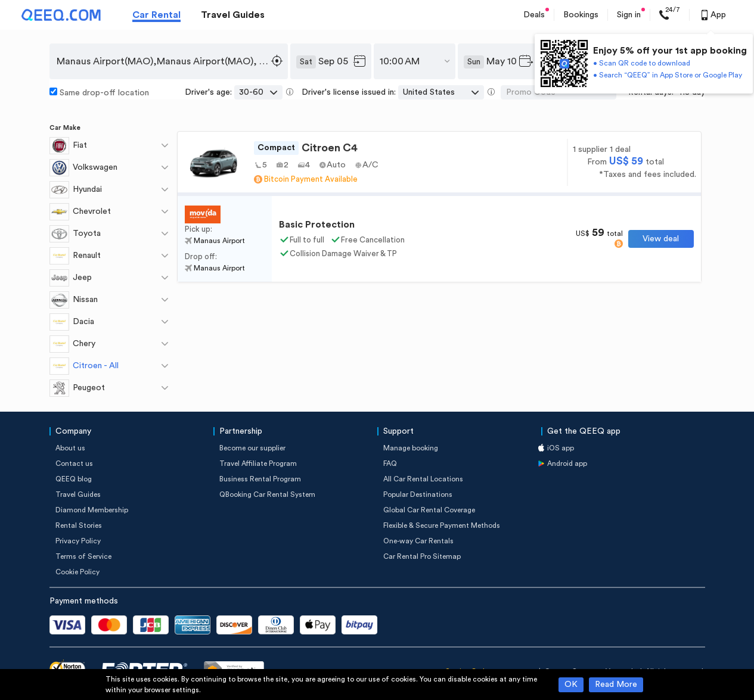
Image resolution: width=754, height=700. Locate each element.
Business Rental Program (260, 479)
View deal (661, 239)
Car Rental (156, 15)
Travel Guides (233, 15)
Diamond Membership (92, 510)
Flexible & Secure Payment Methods (442, 525)
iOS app (561, 448)
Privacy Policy (78, 541)
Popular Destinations (418, 494)
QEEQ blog (74, 479)
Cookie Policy (77, 572)
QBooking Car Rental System (267, 494)
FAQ (390, 463)
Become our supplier (252, 448)
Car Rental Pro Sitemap (422, 556)
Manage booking (411, 448)
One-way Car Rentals (418, 541)
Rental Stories (79, 525)
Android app (567, 463)
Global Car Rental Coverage (429, 510)
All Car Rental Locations (423, 479)
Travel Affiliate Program (258, 463)
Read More (616, 685)
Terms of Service (83, 556)
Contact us (74, 463)
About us (70, 448)
